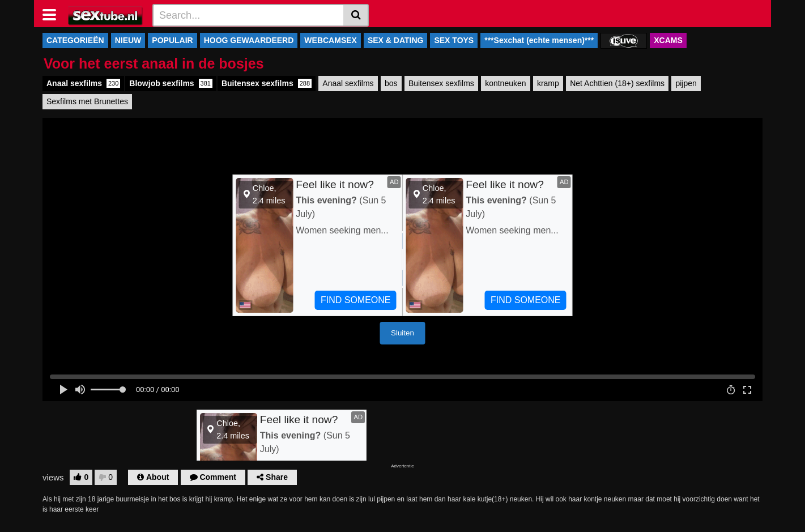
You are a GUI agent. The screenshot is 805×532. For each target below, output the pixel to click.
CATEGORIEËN (75, 40)
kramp (548, 83)
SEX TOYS (454, 40)
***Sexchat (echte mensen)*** (539, 40)
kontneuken (505, 83)
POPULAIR (172, 40)
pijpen (686, 83)
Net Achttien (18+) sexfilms (617, 83)
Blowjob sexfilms (171, 83)
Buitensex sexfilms (267, 83)
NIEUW (128, 40)
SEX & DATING (396, 40)
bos (391, 83)
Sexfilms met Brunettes (87, 101)
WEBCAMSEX (331, 40)
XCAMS (668, 40)
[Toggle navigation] (54, 14)
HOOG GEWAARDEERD (249, 40)
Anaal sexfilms (83, 83)
